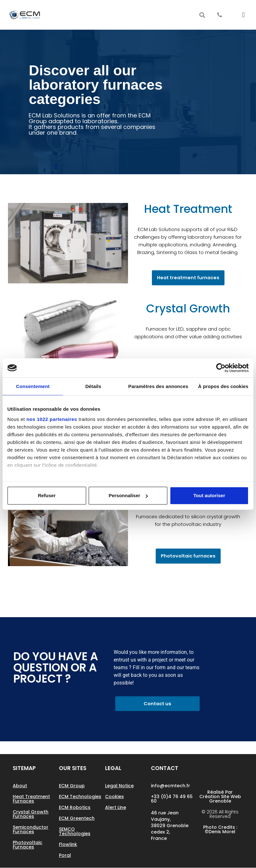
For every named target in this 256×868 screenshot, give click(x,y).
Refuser (47, 495)
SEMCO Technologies (75, 832)
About (20, 786)
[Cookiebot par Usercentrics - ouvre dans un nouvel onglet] (221, 368)
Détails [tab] (93, 386)
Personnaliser (128, 495)
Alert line (116, 808)
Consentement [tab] (33, 386)
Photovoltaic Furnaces (28, 845)
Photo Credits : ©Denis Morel (220, 830)
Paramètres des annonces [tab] (158, 386)
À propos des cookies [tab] (223, 386)
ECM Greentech (77, 819)
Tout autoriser (209, 495)
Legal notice (119, 786)
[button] (202, 15)
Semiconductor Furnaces (31, 830)
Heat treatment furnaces (31, 799)
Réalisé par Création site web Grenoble (220, 797)
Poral (65, 856)
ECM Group (72, 786)
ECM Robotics (75, 808)
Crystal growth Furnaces (31, 814)
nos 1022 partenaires (52, 419)
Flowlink (68, 845)
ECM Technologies (80, 797)
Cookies (114, 797)
